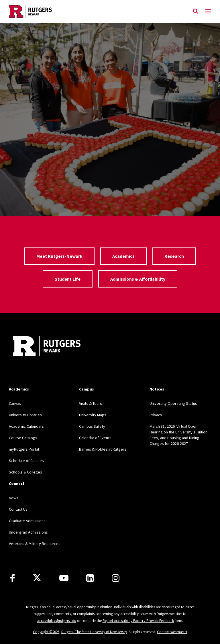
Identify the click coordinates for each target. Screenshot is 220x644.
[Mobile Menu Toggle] (208, 11)
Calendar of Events (95, 438)
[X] (37, 578)
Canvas (15, 403)
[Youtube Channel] (64, 578)
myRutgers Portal (24, 449)
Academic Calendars (26, 426)
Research (174, 256)
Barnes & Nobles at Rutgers (103, 449)
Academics (123, 256)
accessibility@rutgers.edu (57, 621)
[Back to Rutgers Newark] (47, 347)
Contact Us (18, 509)
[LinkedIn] (90, 578)
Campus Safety (92, 426)
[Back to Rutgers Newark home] (99, 11)
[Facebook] (12, 578)
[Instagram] (116, 578)
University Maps (93, 415)
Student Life (68, 279)
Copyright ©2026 (46, 632)
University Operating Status (173, 403)
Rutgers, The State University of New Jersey (94, 632)
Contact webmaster (172, 632)
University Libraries (25, 415)
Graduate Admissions (27, 521)
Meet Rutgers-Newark (59, 256)
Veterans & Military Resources (35, 544)
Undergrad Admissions (28, 532)
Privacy (156, 415)
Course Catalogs (23, 438)
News (14, 498)
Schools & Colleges (25, 472)
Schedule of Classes (26, 461)
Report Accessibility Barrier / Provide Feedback (138, 621)
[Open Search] (196, 11)
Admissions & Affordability (138, 279)
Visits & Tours (91, 403)
